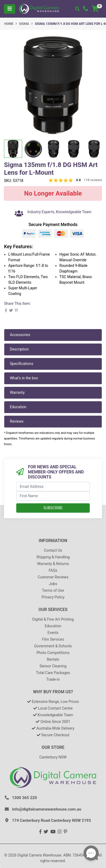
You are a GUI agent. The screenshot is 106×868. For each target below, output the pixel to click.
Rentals (53, 659)
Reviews (17, 421)
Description (19, 349)
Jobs (53, 584)
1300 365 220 (25, 798)
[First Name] (53, 496)
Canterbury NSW (53, 757)
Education (18, 407)
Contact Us (53, 550)
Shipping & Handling (53, 557)
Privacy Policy (53, 597)
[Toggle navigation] (10, 9)
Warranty (17, 392)
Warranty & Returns (53, 564)
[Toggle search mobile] (77, 9)
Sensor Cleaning (53, 666)
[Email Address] (53, 487)
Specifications (22, 364)
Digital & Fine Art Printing (53, 619)
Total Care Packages (53, 673)
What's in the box (24, 378)
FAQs (53, 570)
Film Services (53, 639)
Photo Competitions (53, 653)
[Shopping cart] (95, 9)
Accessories (20, 335)
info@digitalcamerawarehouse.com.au (47, 809)
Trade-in (53, 679)
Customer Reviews (53, 577)
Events (53, 633)
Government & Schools (53, 646)
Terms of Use (53, 590)
